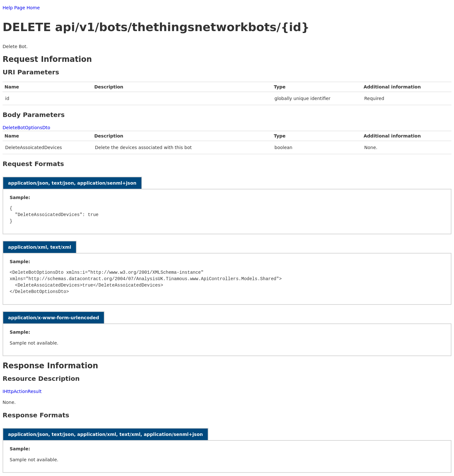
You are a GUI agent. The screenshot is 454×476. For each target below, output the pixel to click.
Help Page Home (21, 8)
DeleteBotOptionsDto (26, 128)
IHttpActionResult (22, 391)
